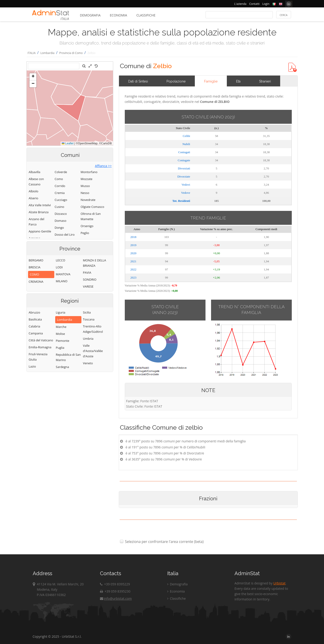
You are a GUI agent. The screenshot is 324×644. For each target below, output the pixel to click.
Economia (119, 15)
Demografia (90, 15)
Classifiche (146, 15)
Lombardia (47, 53)
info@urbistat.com (116, 598)
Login (266, 4)
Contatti (254, 4)
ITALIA (32, 53)
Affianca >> (103, 166)
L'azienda (240, 4)
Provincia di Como (71, 53)
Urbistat (279, 583)
